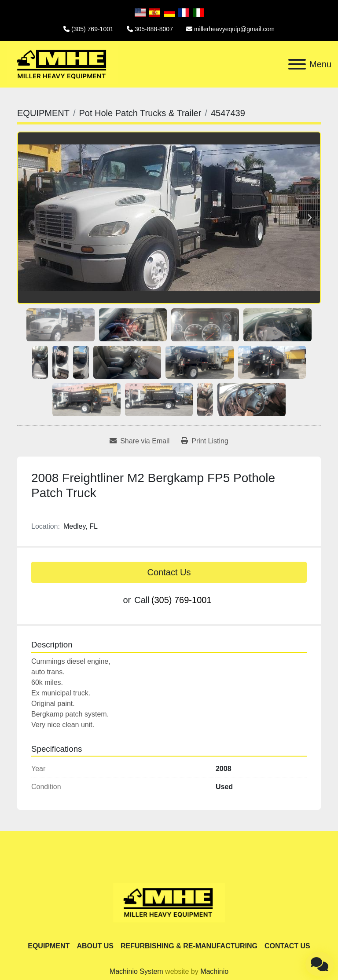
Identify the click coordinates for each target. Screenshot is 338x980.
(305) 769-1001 (92, 29)
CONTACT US (287, 946)
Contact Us (169, 572)
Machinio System (136, 971)
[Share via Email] (140, 441)
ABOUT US (95, 946)
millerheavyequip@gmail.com (234, 29)
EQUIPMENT (49, 946)
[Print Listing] (205, 441)
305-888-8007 (154, 29)
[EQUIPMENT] (43, 113)
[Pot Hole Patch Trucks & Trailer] (140, 113)
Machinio (214, 971)
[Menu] (297, 64)
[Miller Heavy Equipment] (169, 902)
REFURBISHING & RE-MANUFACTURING (189, 946)
